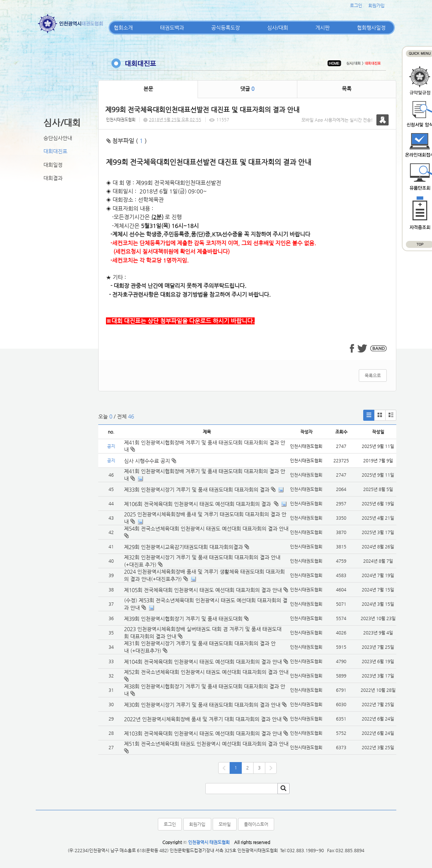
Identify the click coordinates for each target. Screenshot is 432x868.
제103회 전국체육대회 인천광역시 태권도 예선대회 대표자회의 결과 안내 (203, 733)
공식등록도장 (226, 28)
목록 (347, 89)
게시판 (323, 28)
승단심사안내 (58, 138)
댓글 (247, 89)
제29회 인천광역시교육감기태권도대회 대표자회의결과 (183, 547)
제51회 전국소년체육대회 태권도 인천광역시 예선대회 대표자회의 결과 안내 (206, 744)
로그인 (356, 6)
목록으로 (373, 376)
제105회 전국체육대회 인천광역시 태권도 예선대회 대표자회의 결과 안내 (203, 590)
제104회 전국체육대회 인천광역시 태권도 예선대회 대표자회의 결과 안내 (203, 662)
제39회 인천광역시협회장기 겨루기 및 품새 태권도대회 (183, 619)
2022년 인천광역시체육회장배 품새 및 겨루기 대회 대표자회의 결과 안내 (203, 719)
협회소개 (123, 28)
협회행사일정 (371, 28)
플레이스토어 (256, 824)
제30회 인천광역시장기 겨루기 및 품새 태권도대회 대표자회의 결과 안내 (202, 705)
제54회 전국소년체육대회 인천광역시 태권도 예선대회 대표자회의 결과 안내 (206, 529)
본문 (148, 89)
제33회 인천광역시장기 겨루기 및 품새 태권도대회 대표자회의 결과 (197, 490)
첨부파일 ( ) (127, 141)
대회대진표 (55, 151)
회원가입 (376, 6)
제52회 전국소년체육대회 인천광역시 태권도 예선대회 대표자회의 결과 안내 (206, 672)
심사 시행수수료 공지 (150, 461)
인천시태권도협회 (121, 120)
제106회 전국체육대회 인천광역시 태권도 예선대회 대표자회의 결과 (198, 504)
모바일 (225, 824)
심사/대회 (278, 28)
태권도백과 (172, 28)
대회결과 (53, 178)
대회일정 (53, 165)
